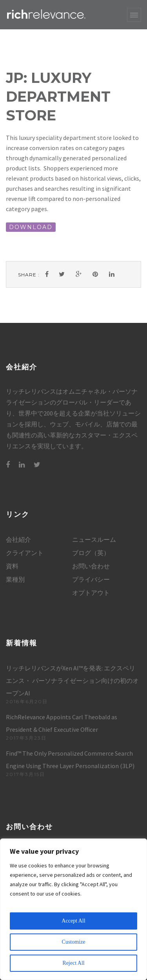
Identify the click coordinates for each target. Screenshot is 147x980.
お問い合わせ (91, 566)
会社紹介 (18, 539)
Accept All (73, 921)
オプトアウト (91, 593)
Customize (74, 942)
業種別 (15, 579)
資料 (12, 566)
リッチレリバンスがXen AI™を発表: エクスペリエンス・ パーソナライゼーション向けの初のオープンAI (72, 681)
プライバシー (91, 579)
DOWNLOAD (31, 227)
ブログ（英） (91, 553)
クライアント (25, 553)
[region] (73, 909)
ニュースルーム (94, 539)
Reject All (73, 963)
